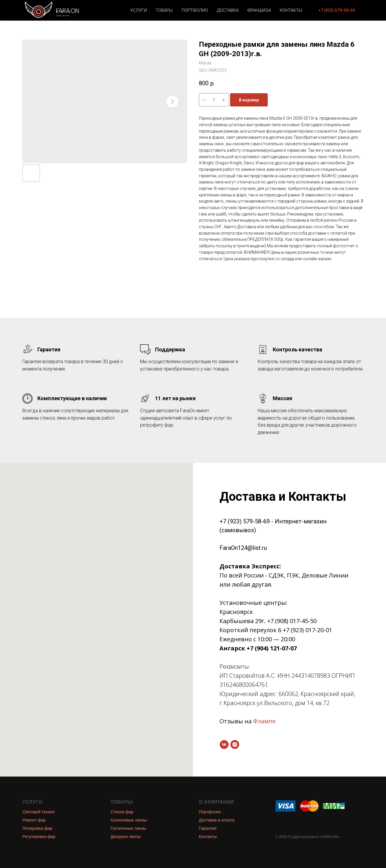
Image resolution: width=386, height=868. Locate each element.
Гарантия (208, 828)
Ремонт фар (34, 820)
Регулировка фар (39, 837)
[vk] (224, 745)
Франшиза (259, 10)
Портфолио (195, 10)
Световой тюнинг (39, 812)
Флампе (264, 721)
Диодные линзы (126, 837)
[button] (337, 10)
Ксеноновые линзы (129, 820)
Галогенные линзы (128, 828)
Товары (164, 10)
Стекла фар (122, 812)
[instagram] (235, 745)
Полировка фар (37, 828)
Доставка (228, 10)
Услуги (138, 10)
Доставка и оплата (217, 820)
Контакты (291, 10)
